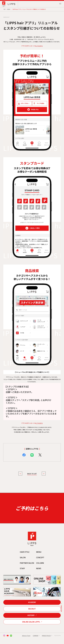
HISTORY (31, 621)
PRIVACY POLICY (46, 641)
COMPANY (35, 641)
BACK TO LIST (32, 474)
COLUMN (40, 568)
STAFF (22, 574)
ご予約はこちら (32, 511)
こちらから (39, 46)
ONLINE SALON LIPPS (31, 627)
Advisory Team (26, 641)
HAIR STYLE (24, 557)
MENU (39, 557)
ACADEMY (32, 608)
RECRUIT (32, 614)
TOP (4, 9)
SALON (22, 563)
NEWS (9, 9)
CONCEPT (41, 563)
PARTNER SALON (27, 568)
